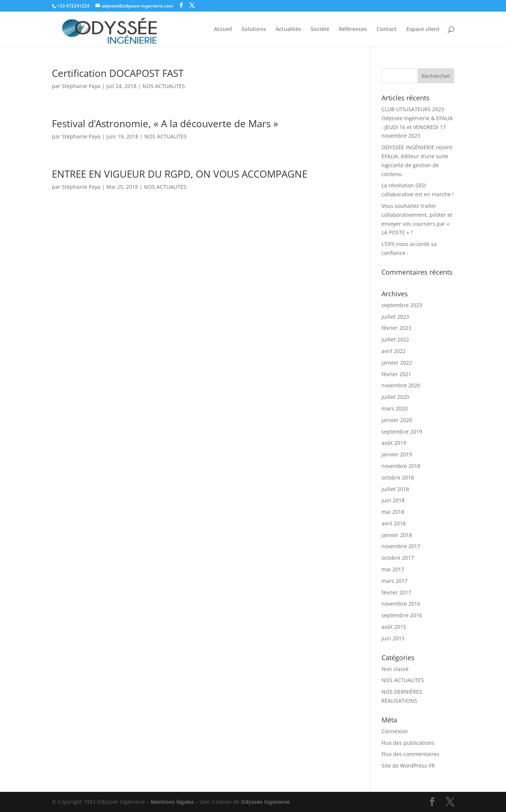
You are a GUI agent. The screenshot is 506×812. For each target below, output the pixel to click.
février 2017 (396, 592)
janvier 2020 (397, 420)
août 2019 (394, 443)
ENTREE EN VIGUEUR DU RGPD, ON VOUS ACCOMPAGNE (180, 174)
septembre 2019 (402, 432)
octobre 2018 (398, 477)
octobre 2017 (398, 558)
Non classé (395, 669)
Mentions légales (172, 802)
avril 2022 (394, 351)
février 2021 (396, 374)
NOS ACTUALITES (164, 86)
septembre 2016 (402, 615)
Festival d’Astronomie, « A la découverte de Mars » (165, 124)
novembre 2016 (401, 604)
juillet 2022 (395, 339)
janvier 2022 (397, 363)
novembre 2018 (401, 466)
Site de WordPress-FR (408, 766)
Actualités (288, 29)
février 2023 (396, 328)
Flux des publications (408, 743)
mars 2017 (395, 581)
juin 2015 (393, 638)
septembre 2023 (402, 305)
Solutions (254, 29)
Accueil (223, 29)
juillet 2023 (395, 317)
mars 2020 (395, 408)
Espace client (423, 29)
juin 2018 (393, 500)
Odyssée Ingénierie (265, 802)
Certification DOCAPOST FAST (118, 73)
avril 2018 (394, 523)
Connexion (395, 731)
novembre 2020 (401, 385)
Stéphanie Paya (81, 86)
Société (320, 29)
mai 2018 (393, 512)
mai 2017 (393, 569)
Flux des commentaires (410, 754)
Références (353, 29)
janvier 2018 (397, 535)
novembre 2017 (401, 546)
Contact (387, 29)
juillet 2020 (395, 397)
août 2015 (394, 627)
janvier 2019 (397, 454)
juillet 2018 (395, 489)
